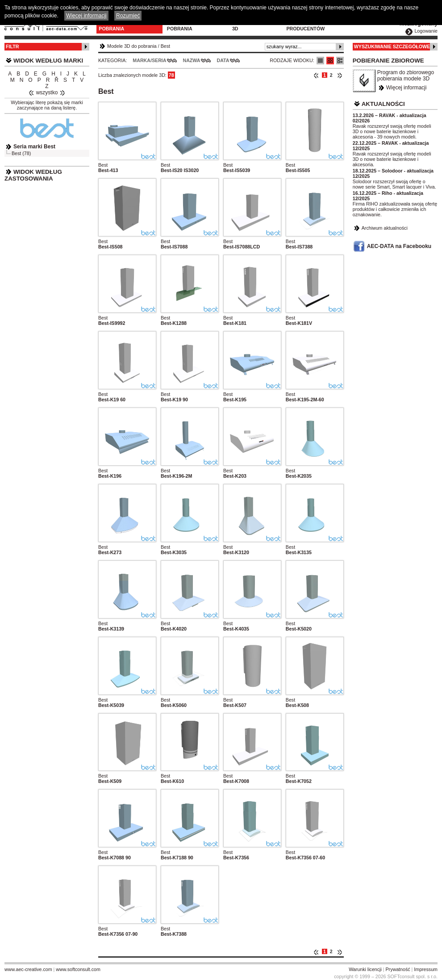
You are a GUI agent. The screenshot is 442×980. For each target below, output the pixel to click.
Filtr (12, 46)
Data (223, 60)
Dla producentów (305, 26)
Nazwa (191, 60)
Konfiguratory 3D (253, 26)
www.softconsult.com (78, 969)
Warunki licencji (365, 969)
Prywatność (398, 969)
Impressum (426, 969)
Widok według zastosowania (33, 175)
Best (165, 46)
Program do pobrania (184, 26)
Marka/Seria (149, 60)
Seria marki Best (34, 147)
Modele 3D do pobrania (117, 26)
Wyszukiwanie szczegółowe (392, 46)
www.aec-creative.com (28, 969)
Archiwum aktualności (385, 228)
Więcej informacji (407, 88)
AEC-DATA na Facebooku (399, 246)
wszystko (47, 93)
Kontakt (352, 23)
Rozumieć (128, 16)
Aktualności (383, 104)
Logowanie (426, 31)
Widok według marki (48, 61)
